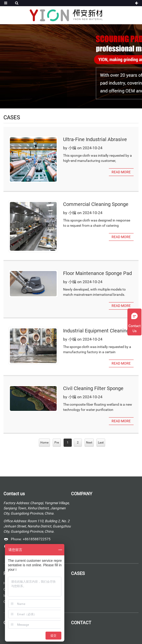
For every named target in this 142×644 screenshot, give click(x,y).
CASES (78, 573)
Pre (57, 442)
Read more (121, 172)
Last (101, 442)
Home (44, 442)
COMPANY (82, 493)
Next (89, 442)
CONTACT (81, 622)
